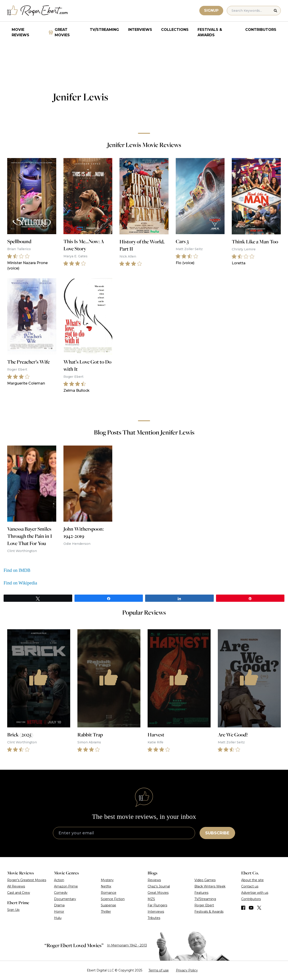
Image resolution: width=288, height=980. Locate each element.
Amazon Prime (66, 886)
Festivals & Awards (210, 32)
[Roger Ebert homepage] (38, 11)
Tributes (154, 918)
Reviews (154, 880)
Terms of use (159, 970)
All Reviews (16, 886)
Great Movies (62, 32)
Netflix (106, 886)
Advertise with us (255, 893)
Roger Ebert (204, 905)
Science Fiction (113, 899)
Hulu (58, 918)
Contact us (250, 886)
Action (59, 880)
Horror (59, 912)
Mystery (107, 880)
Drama (59, 905)
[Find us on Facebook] (243, 908)
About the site (252, 880)
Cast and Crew (19, 893)
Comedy (61, 893)
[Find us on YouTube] (251, 908)
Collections (175, 30)
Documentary (65, 899)
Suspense (108, 905)
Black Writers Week (210, 886)
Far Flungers (157, 905)
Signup (211, 10)
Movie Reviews (20, 32)
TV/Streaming (104, 30)
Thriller (106, 912)
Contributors (261, 30)
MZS (151, 899)
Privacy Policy (187, 970)
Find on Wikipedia (20, 583)
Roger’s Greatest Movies (27, 880)
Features (201, 893)
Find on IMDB (17, 570)
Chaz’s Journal (159, 886)
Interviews (140, 30)
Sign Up (13, 910)
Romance (109, 893)
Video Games (205, 880)
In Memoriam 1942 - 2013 (127, 945)
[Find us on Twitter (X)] (259, 908)
